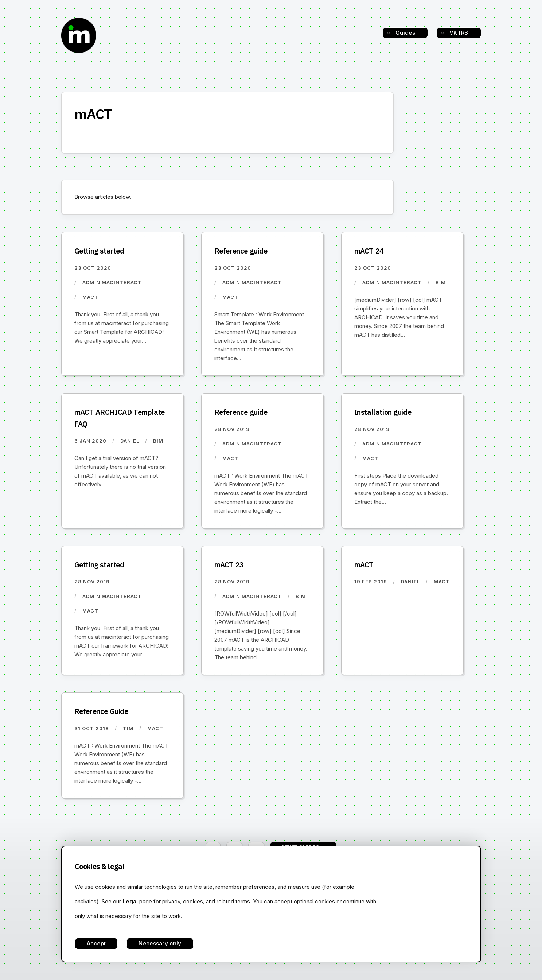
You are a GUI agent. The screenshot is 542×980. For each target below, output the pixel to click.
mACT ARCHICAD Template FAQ (120, 418)
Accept (96, 943)
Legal (130, 901)
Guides (405, 33)
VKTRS (459, 33)
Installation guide (383, 412)
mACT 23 (229, 565)
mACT (364, 565)
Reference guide (241, 251)
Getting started (99, 251)
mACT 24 (369, 251)
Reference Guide (101, 711)
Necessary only (160, 943)
